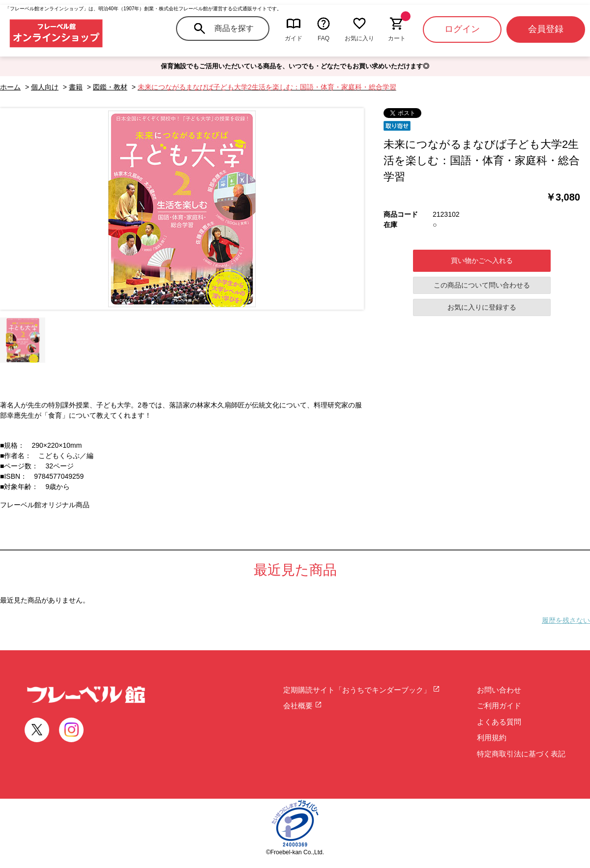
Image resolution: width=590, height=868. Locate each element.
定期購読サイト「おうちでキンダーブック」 (362, 690)
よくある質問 (499, 722)
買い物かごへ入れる (482, 260)
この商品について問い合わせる (482, 285)
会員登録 (546, 29)
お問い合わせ (499, 690)
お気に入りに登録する (482, 307)
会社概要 (303, 706)
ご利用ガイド (499, 706)
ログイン (462, 29)
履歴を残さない (566, 620)
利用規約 (492, 738)
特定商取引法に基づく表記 (521, 754)
